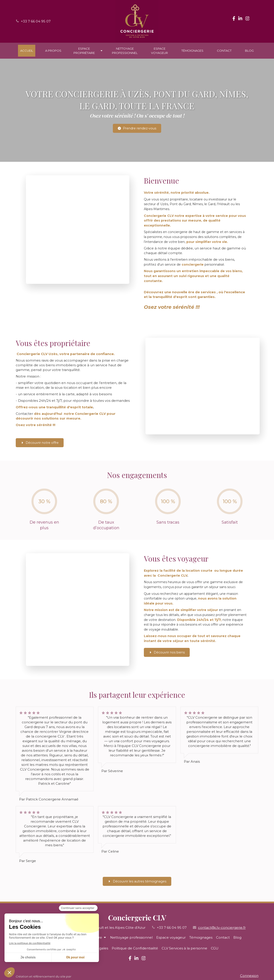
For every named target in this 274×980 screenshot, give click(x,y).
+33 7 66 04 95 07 (36, 21)
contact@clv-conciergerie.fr (222, 928)
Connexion (249, 976)
